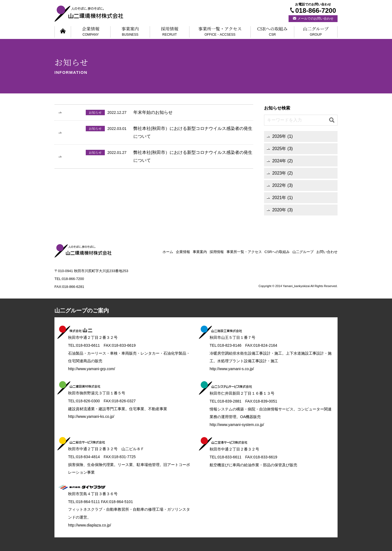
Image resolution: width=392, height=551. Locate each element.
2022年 (279, 185)
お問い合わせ (327, 252)
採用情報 (170, 32)
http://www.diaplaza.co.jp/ (90, 525)
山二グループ (316, 32)
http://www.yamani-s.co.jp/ (232, 369)
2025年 (279, 149)
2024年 (279, 161)
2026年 (279, 136)
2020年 (279, 210)
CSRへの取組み (272, 32)
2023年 (279, 173)
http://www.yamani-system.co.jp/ (237, 425)
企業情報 (91, 32)
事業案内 (130, 32)
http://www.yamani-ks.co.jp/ (91, 416)
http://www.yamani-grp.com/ (92, 369)
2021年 (279, 198)
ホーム (168, 252)
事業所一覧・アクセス (220, 32)
